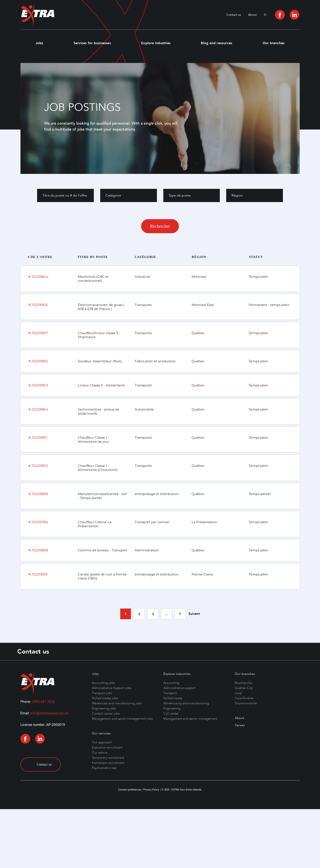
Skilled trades (173, 698)
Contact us (234, 15)
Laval (238, 693)
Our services (101, 733)
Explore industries (156, 43)
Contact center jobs (106, 714)
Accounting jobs (103, 683)
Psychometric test (104, 768)
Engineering (172, 708)
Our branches (274, 43)
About (252, 15)
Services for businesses (92, 43)
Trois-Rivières (244, 698)
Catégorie (146, 257)
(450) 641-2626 (43, 702)
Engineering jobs (104, 708)
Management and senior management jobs (122, 719)
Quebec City (244, 688)
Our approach (102, 742)
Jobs (39, 43)
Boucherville (243, 683)
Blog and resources (216, 43)
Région (199, 257)
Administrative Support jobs (112, 688)
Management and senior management (190, 719)
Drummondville (246, 703)
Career (240, 725)
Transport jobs (102, 693)
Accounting (171, 683)
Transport (170, 693)
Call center (171, 714)
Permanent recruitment (108, 763)
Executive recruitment (107, 747)
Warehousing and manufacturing (186, 703)
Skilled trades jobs (105, 698)
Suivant (194, 614)
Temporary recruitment (108, 758)
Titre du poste (93, 257)
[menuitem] (265, 15)
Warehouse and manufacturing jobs (117, 703)
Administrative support (179, 688)
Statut (256, 257)
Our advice (100, 753)
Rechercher (160, 226)
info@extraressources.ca (49, 713)
